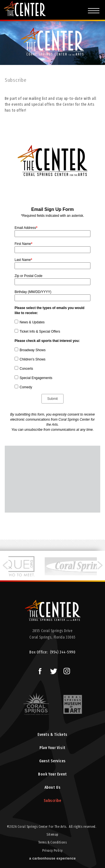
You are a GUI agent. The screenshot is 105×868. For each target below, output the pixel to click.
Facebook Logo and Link (38, 670)
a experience (52, 858)
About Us (53, 787)
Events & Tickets (53, 735)
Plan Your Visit (52, 748)
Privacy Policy (53, 851)
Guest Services (53, 761)
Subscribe (52, 801)
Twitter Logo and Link (52, 670)
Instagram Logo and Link (65, 670)
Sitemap (52, 835)
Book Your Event (52, 774)
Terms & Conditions (53, 842)
